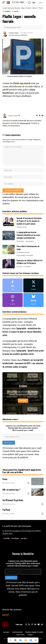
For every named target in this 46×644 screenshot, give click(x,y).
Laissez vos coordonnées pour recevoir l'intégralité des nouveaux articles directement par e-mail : (23, 428)
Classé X (7, 11)
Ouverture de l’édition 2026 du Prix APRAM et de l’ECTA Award (29, 262)
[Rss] (42, 624)
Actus (20, 267)
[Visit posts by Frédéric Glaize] (5, 34)
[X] (40, 116)
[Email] (26, 640)
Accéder (23, 401)
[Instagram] (13, 300)
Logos (16, 11)
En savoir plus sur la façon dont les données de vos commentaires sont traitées (23, 200)
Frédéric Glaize (14, 33)
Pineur (5, 479)
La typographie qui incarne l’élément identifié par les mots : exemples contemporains (29, 235)
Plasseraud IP (25, 123)
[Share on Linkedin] (20, 640)
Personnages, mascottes (25, 255)
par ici (6, 615)
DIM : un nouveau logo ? (11, 490)
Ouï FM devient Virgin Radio (13, 500)
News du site (22, 227)
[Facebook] (37, 116)
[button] (5, 3)
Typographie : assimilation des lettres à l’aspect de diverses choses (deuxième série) (22, 332)
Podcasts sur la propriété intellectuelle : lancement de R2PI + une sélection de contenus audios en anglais (23, 363)
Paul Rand (6, 510)
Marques (21, 241)
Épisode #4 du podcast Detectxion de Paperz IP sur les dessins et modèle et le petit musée (29, 221)
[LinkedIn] (43, 116)
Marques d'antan (24, 252)
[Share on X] (15, 640)
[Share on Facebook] (10, 640)
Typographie (30, 241)
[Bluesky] (33, 300)
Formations (27, 267)
